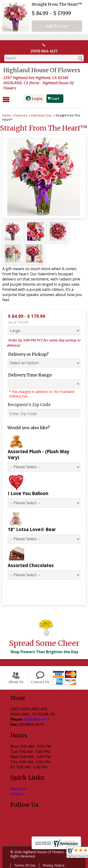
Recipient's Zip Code (27, 404)
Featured (21, 115)
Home (7, 115)
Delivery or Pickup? (27, 354)
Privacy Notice (53, 859)
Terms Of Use (24, 859)
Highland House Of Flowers (41, 70)
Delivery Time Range (28, 374)
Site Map (60, 865)
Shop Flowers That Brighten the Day (43, 645)
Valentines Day (41, 115)
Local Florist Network (29, 865)
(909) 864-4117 (44, 51)
